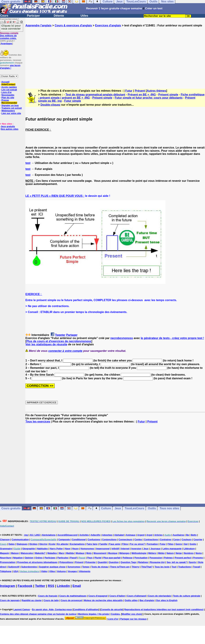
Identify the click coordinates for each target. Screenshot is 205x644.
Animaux (131, 535)
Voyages (72, 571)
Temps (86, 567)
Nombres (189, 553)
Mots (89, 553)
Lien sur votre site (11, 113)
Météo (161, 553)
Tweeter (60, 335)
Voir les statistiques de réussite (46, 344)
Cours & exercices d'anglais (73, 25)
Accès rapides (9, 87)
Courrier (198, 539)
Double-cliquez (50, 105)
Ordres (39, 558)
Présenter (91, 562)
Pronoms (198, 558)
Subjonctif (14, 567)
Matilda (70, 553)
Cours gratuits (11, 508)
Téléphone (6, 571)
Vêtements (85, 571)
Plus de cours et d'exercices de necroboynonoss (59, 341)
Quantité (102, 562)
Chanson (5, 539)
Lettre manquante (172, 549)
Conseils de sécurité (112, 609)
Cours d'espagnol (98, 596)
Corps (176, 539)
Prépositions (66, 562)
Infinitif (115, 549)
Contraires (166, 539)
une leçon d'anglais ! (10, 67)
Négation (18, 558)
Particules (63, 558)
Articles (158, 535)
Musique (113, 553)
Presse (5, 100)
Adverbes (107, 535)
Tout (174, 567)
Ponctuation (141, 558)
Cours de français (48, 596)
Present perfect (183, 558)
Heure (75, 549)
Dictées (33, 544)
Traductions (185, 567)
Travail (197, 567)
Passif (74, 558)
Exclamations (77, 544)
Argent (141, 535)
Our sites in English (167, 600)
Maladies (52, 553)
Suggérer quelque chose (52, 567)
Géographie (29, 549)
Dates (11, 544)
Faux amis (115, 544)
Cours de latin (51, 600)
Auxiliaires (178, 535)
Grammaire (6, 549)
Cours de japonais (10, 600)
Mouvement (100, 553)
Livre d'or (7, 92)
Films (125, 544)
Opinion (29, 558)
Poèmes (168, 558)
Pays (90, 558)
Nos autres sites (9, 129)
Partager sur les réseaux (133, 619)
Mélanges (124, 553)
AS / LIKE (35, 535)
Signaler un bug (10, 105)
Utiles (84, 16)
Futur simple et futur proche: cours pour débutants (149, 98)
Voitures (61, 571)
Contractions (151, 539)
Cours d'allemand (137, 596)
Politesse (128, 558)
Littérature (189, 549)
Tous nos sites (169, 508)
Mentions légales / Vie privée (94, 614)
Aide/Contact (8, 84)
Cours (4, 16)
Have (67, 549)
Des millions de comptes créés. (9, 36)
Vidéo (44, 571)
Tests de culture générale (187, 596)
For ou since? (138, 544)
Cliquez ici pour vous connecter (11, 27)
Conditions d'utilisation (86, 609)
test (28, 163)
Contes (138, 539)
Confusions (94, 539)
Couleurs (187, 539)
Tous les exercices (38, 422)
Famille (103, 544)
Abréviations (49, 535)
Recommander (9, 103)
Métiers (152, 553)
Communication (20, 539)
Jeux (118, 508)
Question (114, 562)
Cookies (115, 614)
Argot (149, 535)
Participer (33, 16)
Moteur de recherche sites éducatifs (103, 600)
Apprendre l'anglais (38, 25)
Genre (179, 544)
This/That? (147, 567)
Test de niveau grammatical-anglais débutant (95, 95)
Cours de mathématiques (73, 596)
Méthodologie (139, 553)
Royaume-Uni (157, 562)
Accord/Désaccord (67, 535)
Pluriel (98, 558)
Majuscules (27, 553)
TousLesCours (135, 508)
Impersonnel (103, 549)
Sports (192, 562)
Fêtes (171, 544)
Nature (170, 553)
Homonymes (87, 549)
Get (186, 544)
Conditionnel (79, 539)
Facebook (25, 586)
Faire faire (92, 544)
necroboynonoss (122, 338)
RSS (51, 586)
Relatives (143, 562)
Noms (199, 553)
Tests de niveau (100, 567)
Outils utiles (131, 600)
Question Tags (128, 562)
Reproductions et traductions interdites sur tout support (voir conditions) (164, 609)
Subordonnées (29, 567)
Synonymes (74, 567)
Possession (156, 558)
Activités (84, 535)
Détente (59, 16)
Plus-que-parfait (112, 558)
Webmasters (8, 111)
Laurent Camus (22, 609)
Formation (152, 544)
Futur (129, 91)
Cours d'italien (117, 596)
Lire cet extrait (9, 90)
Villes (52, 571)
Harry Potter (56, 549)
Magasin (5, 553)
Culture (106, 508)
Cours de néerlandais (159, 596)
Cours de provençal (71, 600)
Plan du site (8, 98)
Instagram (8, 586)
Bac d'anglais (147, 600)
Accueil (5, 82)
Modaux (80, 553)
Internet (125, 549)
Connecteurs (125, 539)
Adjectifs (95, 535)
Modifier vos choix (132, 614)
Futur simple (73, 101)
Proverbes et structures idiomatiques (37, 562)
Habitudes (42, 549)
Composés (64, 539)
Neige (179, 553)
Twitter (40, 586)
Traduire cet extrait (12, 108)
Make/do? (40, 553)
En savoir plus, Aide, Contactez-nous (52, 609)
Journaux (156, 549)
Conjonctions (109, 539)
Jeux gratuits (8, 126)
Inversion (136, 549)
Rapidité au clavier (32, 600)
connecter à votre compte (65, 351)
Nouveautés (8, 95)
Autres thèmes (156, 91)
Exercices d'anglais (108, 25)
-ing (26, 535)
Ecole (52, 544)
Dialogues (22, 544)
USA (16, 571)
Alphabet (119, 535)
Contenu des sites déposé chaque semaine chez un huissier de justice (38, 614)
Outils (152, 508)
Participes (50, 558)
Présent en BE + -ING (142, 95)
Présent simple (168, 95)
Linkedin (63, 586)
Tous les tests (162, 567)
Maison (15, 553)
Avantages (6, 43)
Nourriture (6, 558)
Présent (140, 91)
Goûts (193, 544)
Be (188, 535)
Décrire (43, 544)
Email (77, 586)
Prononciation (8, 562)
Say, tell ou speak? (177, 562)
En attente (63, 544)
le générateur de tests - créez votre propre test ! (172, 338)
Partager (72, 335)
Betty (194, 535)
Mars (61, 553)
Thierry (135, 567)
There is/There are (120, 567)
